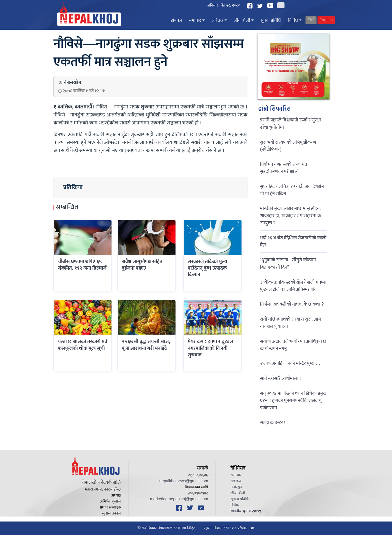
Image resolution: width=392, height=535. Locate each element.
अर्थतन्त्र (218, 21)
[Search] (281, 5)
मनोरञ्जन (236, 487)
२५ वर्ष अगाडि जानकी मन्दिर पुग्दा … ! (291, 363)
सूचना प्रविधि (271, 21)
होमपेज (176, 21)
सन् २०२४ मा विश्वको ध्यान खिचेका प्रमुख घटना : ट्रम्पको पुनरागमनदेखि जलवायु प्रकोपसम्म (293, 401)
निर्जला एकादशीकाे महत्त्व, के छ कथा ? (292, 304)
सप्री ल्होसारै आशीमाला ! (280, 378)
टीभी (311, 20)
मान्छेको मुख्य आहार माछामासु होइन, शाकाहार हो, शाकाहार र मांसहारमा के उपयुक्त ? (290, 216)
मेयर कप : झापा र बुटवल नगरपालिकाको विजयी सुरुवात (210, 348)
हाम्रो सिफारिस (274, 109)
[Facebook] (250, 6)
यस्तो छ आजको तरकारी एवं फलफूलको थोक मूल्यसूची (82, 345)
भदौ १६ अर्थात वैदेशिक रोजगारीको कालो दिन (293, 242)
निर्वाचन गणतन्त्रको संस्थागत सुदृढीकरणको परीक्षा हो (284, 168)
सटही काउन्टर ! (273, 423)
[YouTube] (271, 5)
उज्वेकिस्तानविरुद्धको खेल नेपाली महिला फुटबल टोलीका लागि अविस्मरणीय (293, 286)
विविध (293, 21)
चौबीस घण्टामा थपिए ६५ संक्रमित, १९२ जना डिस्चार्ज (82, 265)
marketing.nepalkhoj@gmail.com (179, 499)
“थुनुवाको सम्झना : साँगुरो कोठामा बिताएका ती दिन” (288, 264)
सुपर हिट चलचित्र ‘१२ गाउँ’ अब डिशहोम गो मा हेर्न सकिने (292, 190)
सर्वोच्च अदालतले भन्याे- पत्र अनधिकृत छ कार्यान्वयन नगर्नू (293, 345)
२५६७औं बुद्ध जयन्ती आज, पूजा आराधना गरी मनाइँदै (146, 345)
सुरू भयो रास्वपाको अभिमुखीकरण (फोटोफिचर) (288, 146)
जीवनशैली (242, 21)
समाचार (195, 21)
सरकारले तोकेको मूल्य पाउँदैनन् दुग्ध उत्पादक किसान (207, 268)
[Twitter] (260, 6)
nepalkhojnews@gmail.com (184, 481)
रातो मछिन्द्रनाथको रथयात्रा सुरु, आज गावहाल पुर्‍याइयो (291, 323)
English (326, 20)
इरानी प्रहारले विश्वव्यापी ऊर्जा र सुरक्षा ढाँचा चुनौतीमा (290, 124)
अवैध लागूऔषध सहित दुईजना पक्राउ (142, 265)
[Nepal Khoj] (89, 19)
